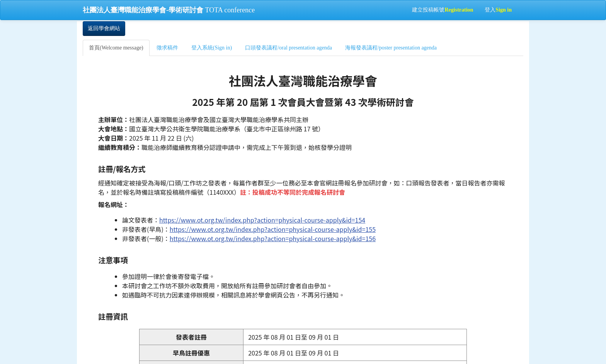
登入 (498, 10)
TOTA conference (169, 10)
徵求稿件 (167, 48)
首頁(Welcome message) (116, 48)
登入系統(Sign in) (212, 48)
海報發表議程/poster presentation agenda (391, 48)
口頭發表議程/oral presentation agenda (289, 48)
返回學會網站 (104, 28)
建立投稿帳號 (443, 10)
